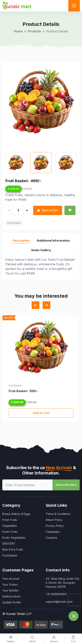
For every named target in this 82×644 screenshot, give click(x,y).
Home (18, 31)
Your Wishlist (10, 590)
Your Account (11, 579)
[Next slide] (46, 305)
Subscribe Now (66, 485)
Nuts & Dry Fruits (13, 549)
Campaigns (53, 532)
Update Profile (12, 602)
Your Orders (10, 585)
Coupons (52, 538)
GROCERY (9, 544)
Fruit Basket (14, 223)
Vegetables (10, 526)
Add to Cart (41, 413)
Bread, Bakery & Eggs (16, 514)
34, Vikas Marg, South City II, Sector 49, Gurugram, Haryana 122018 (63, 583)
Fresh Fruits (10, 520)
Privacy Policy (55, 526)
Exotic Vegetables (14, 538)
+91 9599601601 (56, 594)
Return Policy (54, 520)
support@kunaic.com (59, 602)
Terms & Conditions (58, 514)
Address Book (11, 596)
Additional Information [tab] (53, 240)
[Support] (74, 616)
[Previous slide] (36, 305)
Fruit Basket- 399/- (23, 391)
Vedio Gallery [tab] (41, 250)
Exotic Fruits (10, 532)
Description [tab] (21, 240)
